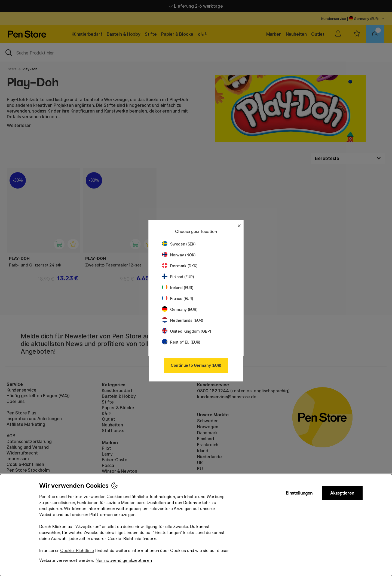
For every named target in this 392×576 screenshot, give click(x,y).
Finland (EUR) (178, 277)
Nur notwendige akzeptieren (124, 560)
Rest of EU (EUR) (181, 342)
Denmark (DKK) (180, 266)
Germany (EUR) (180, 309)
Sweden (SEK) (179, 244)
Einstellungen (299, 493)
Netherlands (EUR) (183, 320)
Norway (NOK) (179, 255)
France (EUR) (178, 298)
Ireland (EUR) (178, 288)
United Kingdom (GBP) (186, 331)
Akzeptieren (342, 493)
